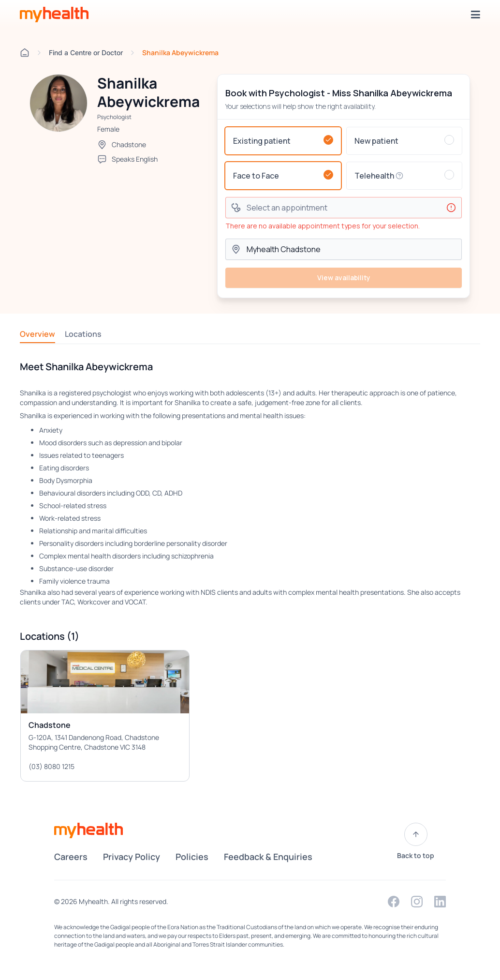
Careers (71, 857)
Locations (83, 334)
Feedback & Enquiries (268, 857)
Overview (37, 334)
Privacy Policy (132, 857)
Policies (192, 857)
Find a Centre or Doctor (86, 53)
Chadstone (129, 144)
